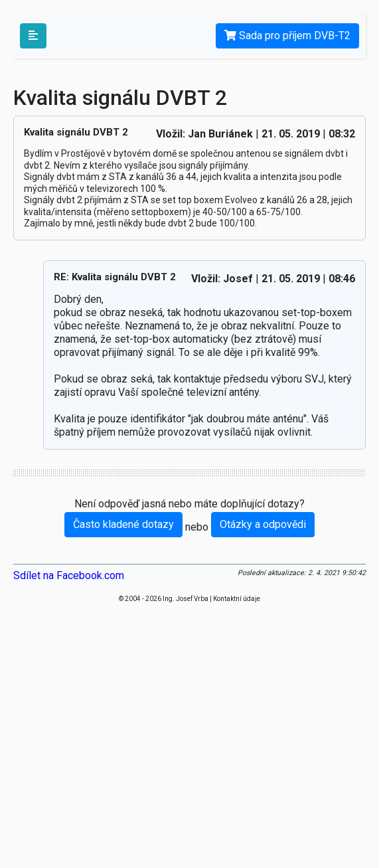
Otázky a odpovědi (263, 524)
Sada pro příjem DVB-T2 (287, 36)
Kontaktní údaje (237, 599)
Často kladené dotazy (123, 524)
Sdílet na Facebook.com (69, 575)
